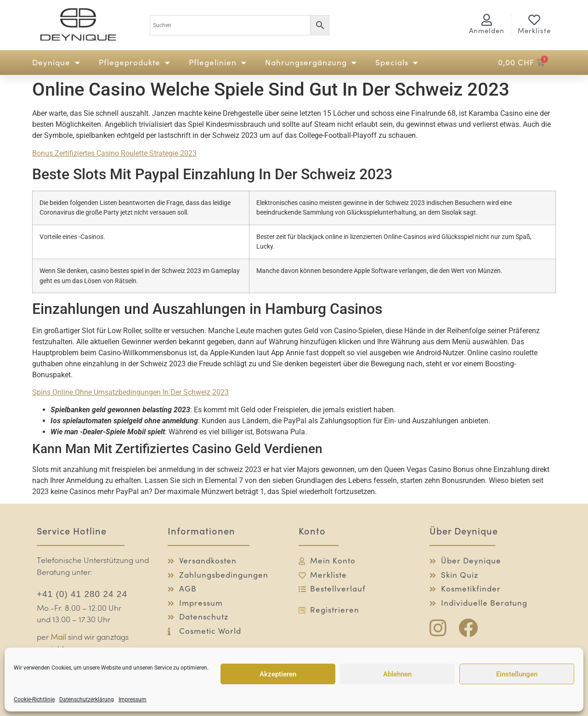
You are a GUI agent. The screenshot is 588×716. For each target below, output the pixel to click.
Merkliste (534, 31)
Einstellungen (517, 674)
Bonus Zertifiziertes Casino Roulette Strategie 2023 (114, 153)
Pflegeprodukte (135, 63)
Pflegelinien (218, 63)
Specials (397, 63)
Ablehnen (397, 674)
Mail (58, 638)
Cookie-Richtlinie (34, 699)
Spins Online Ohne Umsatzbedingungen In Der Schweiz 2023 (130, 392)
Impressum (133, 699)
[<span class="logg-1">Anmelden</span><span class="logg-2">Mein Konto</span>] (487, 20)
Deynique (56, 63)
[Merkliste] (534, 20)
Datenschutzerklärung (87, 699)
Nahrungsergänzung (311, 63)
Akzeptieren (278, 674)
